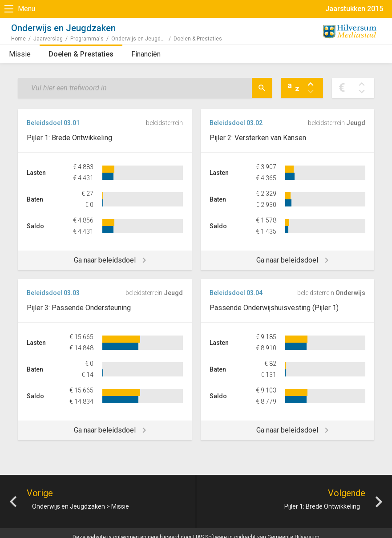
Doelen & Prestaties (81, 54)
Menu (26, 9)
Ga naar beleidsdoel (105, 260)
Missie (20, 54)
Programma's (87, 39)
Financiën (146, 54)
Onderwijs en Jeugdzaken (142, 39)
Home (18, 39)
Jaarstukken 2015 (354, 9)
